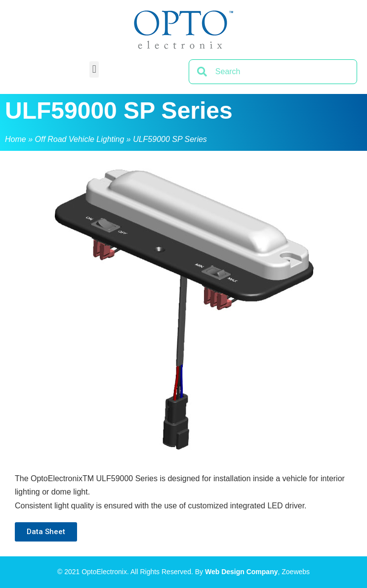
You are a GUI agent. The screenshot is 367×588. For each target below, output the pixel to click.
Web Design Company (242, 572)
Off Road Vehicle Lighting (79, 139)
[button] (94, 69)
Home (16, 139)
